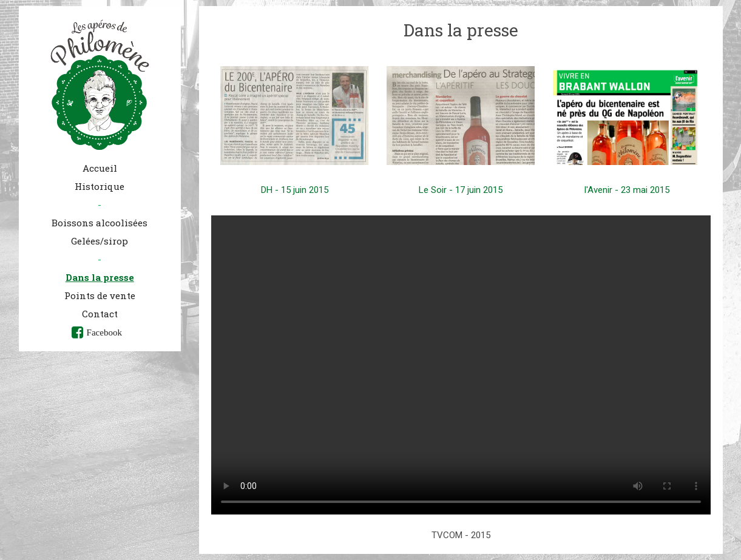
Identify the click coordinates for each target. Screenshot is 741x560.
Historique (100, 186)
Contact (100, 314)
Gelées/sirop (100, 241)
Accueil (100, 168)
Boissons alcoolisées (100, 223)
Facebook (104, 332)
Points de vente (100, 295)
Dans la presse (100, 277)
